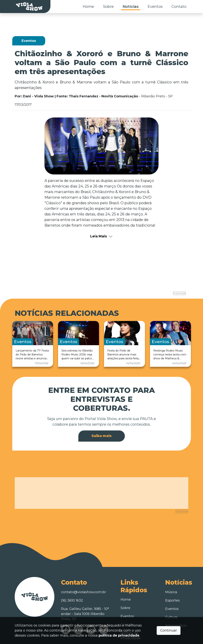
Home (88, 7)
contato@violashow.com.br (84, 573)
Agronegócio (176, 607)
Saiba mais (102, 426)
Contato (179, 7)
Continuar (169, 630)
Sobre (108, 7)
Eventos (155, 7)
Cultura (171, 599)
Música (171, 573)
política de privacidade (119, 635)
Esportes (172, 582)
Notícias (131, 7)
